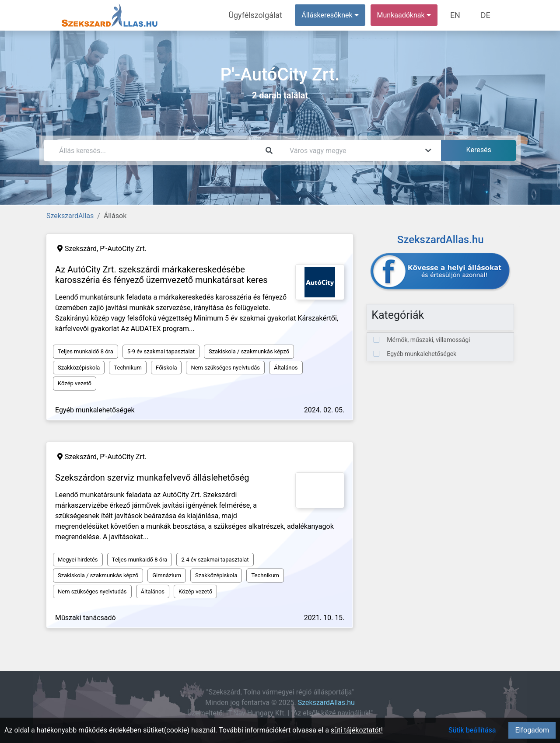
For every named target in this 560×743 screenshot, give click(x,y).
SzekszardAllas (70, 216)
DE (487, 15)
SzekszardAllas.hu (326, 703)
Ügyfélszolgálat (265, 15)
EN (460, 15)
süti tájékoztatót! (357, 730)
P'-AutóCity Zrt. (123, 249)
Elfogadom (532, 730)
